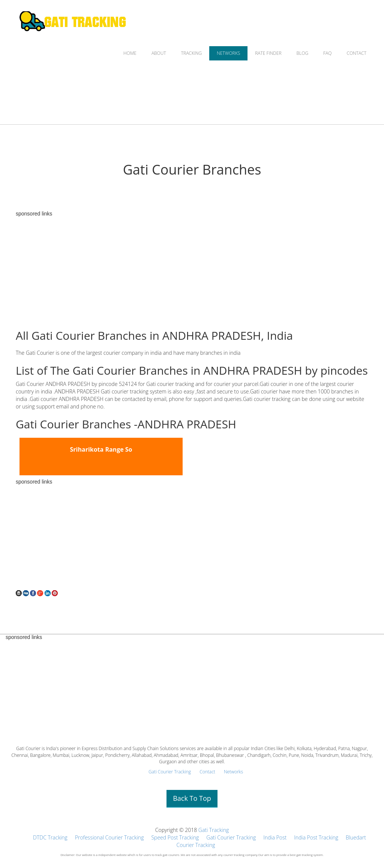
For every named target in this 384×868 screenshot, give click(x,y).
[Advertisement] (192, 269)
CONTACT (356, 53)
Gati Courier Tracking (170, 772)
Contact (207, 772)
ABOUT (159, 53)
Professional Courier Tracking (109, 837)
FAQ (327, 53)
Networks (233, 772)
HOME (130, 53)
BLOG (303, 53)
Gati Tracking (214, 830)
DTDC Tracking (50, 837)
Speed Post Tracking (175, 837)
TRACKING (191, 53)
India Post (275, 837)
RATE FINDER (268, 53)
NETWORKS (228, 53)
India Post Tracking (316, 837)
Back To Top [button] (192, 798)
